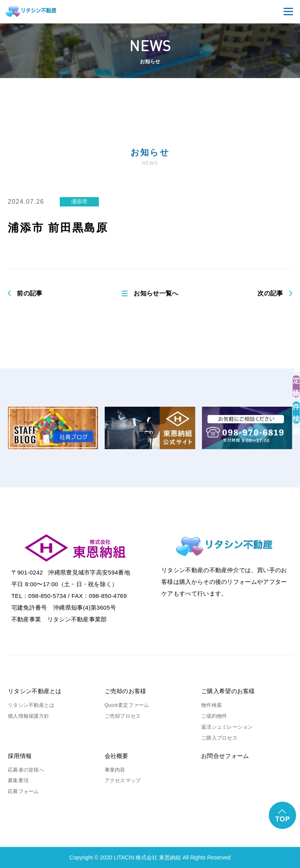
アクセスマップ (123, 780)
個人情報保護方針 (29, 716)
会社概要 (117, 756)
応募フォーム (23, 791)
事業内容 (115, 770)
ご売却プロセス (123, 716)
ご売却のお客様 (126, 691)
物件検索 (212, 705)
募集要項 (18, 780)
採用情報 (20, 756)
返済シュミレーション (227, 727)
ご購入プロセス (219, 738)
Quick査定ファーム (127, 705)
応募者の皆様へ (26, 770)
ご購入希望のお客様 (228, 691)
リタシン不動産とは (35, 691)
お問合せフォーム (225, 756)
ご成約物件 (214, 716)
